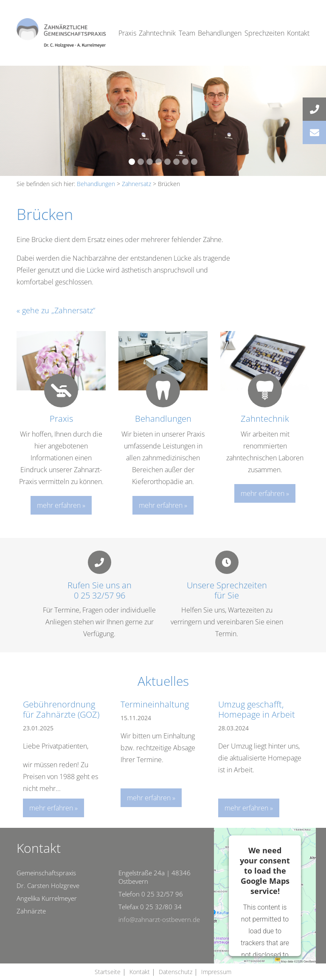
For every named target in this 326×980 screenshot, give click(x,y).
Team (187, 33)
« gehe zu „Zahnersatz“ (56, 310)
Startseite (108, 972)
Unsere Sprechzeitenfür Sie (227, 590)
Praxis (127, 33)
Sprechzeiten (264, 33)
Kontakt (298, 33)
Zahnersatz (136, 184)
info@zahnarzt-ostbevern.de (159, 919)
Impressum (216, 972)
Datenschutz (176, 972)
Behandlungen (220, 33)
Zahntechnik (157, 33)
